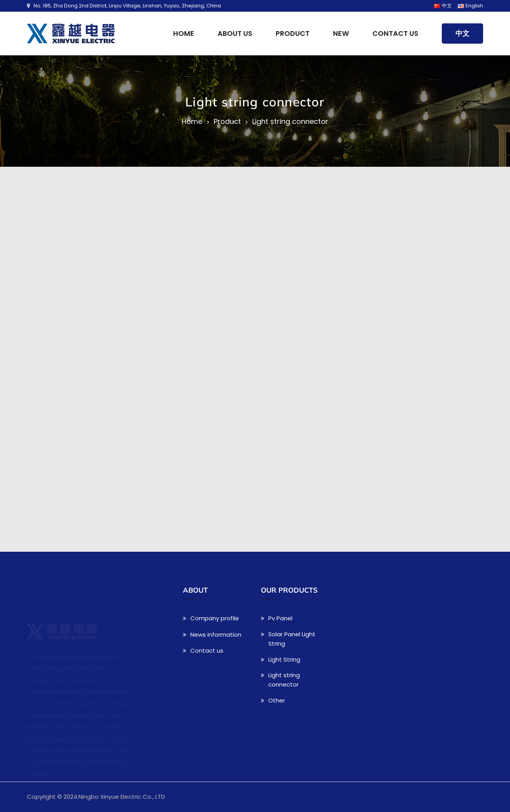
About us (235, 33)
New (341, 33)
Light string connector (290, 122)
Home (184, 33)
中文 (462, 33)
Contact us (395, 33)
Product (293, 33)
